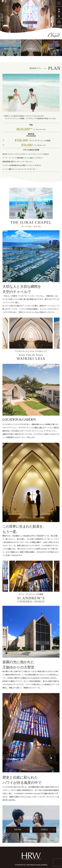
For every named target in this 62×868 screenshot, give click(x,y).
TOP (59, 22)
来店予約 (18, 830)
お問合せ (44, 830)
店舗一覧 (59, 13)
